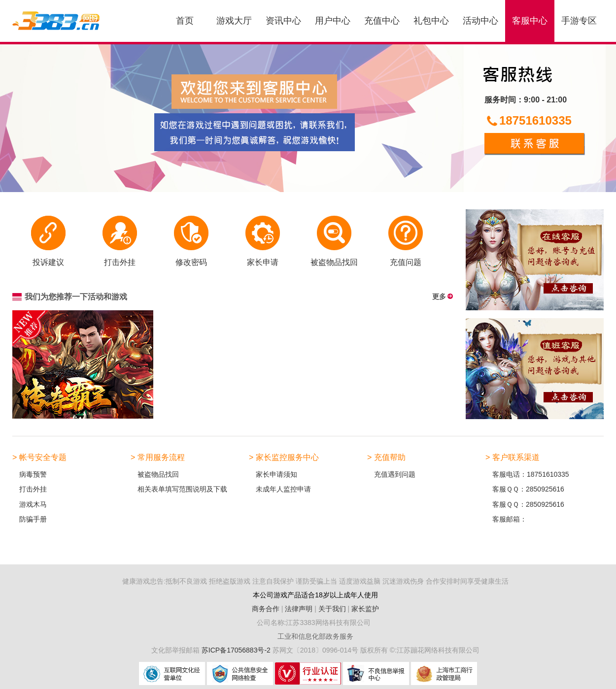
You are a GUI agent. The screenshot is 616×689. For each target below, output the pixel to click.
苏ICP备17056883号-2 (237, 650)
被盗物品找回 (158, 474)
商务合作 (266, 609)
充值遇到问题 (395, 474)
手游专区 (579, 21)
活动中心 (480, 21)
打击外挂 (33, 489)
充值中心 (382, 21)
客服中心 (530, 21)
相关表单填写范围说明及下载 (182, 489)
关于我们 (332, 609)
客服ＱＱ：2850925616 (528, 489)
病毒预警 (33, 474)
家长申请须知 (276, 474)
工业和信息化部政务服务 (315, 636)
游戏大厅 (234, 21)
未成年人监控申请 (283, 489)
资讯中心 (283, 21)
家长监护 (365, 609)
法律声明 (299, 609)
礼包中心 (431, 21)
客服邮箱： (510, 519)
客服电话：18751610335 (531, 474)
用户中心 (333, 21)
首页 (185, 21)
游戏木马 (33, 504)
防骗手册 (33, 519)
